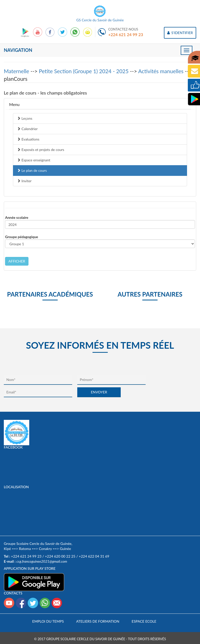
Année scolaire (17, 217)
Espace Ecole (144, 621)
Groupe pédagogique (22, 237)
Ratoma (25, 549)
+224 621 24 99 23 (126, 34)
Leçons (25, 118)
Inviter (24, 181)
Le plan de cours (32, 170)
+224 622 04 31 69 (94, 556)
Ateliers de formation (98, 621)
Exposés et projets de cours (41, 150)
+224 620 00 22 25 (60, 556)
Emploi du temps (48, 621)
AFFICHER (17, 261)
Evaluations (28, 139)
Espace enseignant (34, 160)
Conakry (45, 549)
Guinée (65, 549)
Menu (14, 104)
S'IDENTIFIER (180, 33)
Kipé (7, 549)
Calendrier (27, 129)
